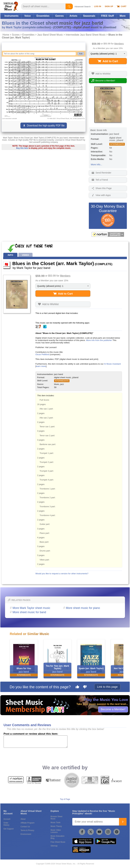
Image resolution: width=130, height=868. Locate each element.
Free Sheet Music (58, 842)
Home (6, 35)
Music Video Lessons (56, 831)
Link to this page (107, 687)
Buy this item (22, 148)
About (23, 819)
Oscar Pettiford (42, 354)
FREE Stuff (107, 16)
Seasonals (89, 16)
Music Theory (56, 826)
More (123, 16)
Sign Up (109, 6)
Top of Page (65, 799)
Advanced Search (83, 7)
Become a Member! (113, 709)
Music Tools (55, 823)
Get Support (9, 829)
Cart (122, 6)
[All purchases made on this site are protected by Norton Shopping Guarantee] (108, 234)
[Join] (123, 822)
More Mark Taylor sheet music (31, 608)
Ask (81, 54)
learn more (41, 366)
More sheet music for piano (83, 608)
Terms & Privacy (27, 830)
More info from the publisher (99, 340)
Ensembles (43, 16)
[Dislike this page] (85, 687)
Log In (98, 6)
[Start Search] (69, 6)
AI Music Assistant (112, 364)
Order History (6, 824)
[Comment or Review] (36, 742)
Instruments (11, 16)
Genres (60, 16)
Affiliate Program (28, 823)
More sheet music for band (29, 612)
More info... (97, 165)
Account (7, 819)
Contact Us (25, 827)
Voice (28, 16)
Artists (73, 16)
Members (119, 44)
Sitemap (54, 846)
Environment (26, 834)
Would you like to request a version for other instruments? (62, 574)
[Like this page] (77, 687)
